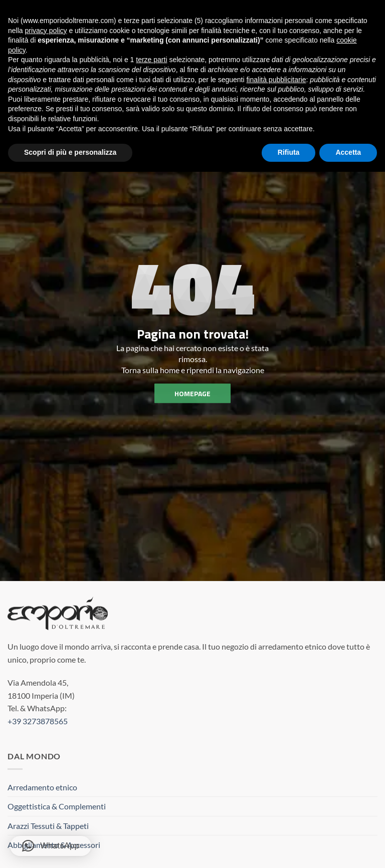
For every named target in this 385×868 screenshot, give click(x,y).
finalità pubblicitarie (276, 80)
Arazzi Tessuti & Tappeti (48, 826)
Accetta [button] (348, 152)
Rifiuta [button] (289, 152)
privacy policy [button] (46, 31)
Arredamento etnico (42, 787)
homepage (192, 393)
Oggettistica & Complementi (57, 806)
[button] (51, 846)
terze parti (151, 60)
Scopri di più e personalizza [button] (70, 152)
